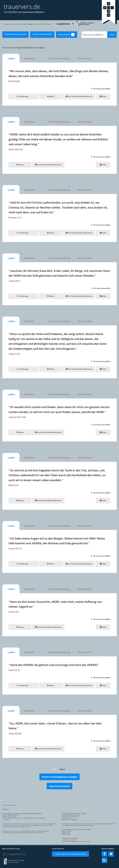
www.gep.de (6, 820)
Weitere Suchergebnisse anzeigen (59, 777)
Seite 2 (62, 769)
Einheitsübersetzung (60, 58)
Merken (51, 96)
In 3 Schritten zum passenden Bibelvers (24, 12)
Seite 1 (55, 769)
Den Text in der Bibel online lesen (79, 96)
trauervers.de (22, 7)
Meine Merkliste (67, 35)
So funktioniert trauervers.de (15, 34)
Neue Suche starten (59, 786)
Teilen (103, 96)
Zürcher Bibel (85, 58)
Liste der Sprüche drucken (42, 34)
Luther (11, 58)
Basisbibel (29, 58)
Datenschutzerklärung (9, 805)
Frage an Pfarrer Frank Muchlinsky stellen (70, 854)
